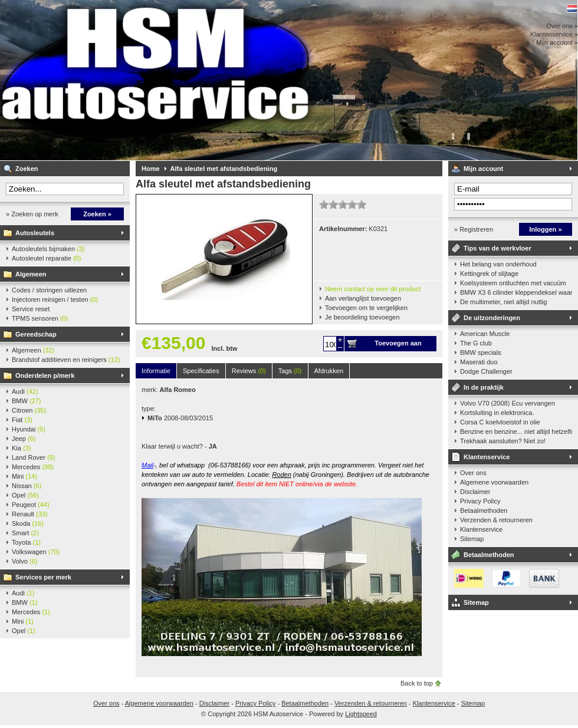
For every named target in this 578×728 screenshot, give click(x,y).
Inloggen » (546, 229)
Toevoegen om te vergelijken (366, 308)
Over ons (473, 473)
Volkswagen (36, 552)
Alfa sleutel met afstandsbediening (224, 169)
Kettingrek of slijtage (489, 274)
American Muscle (485, 334)
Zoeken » (97, 214)
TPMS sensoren (40, 318)
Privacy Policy (480, 501)
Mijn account (483, 169)
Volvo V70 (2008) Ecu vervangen (508, 403)
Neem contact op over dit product (373, 289)
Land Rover (33, 457)
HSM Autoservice (156, 80)
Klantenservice (487, 457)
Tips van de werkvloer (497, 248)
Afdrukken (329, 371)
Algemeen (31, 274)
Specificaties (201, 371)
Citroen (29, 410)
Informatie (156, 371)
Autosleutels (35, 233)
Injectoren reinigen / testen (55, 299)
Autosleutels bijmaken (48, 249)
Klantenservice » (554, 34)
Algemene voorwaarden (494, 482)
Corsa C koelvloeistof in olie (500, 422)
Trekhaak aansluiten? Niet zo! (503, 441)
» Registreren (474, 229)
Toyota (26, 542)
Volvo (24, 561)
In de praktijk (484, 387)
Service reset (31, 309)
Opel (25, 495)
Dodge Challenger (486, 371)
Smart (25, 533)
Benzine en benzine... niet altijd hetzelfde (516, 431)
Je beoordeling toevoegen (362, 317)
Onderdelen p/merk (45, 375)
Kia (21, 448)
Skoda (28, 523)
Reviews (249, 371)
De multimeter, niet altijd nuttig (503, 302)
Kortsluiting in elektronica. (497, 413)
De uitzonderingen (492, 318)
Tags (290, 371)
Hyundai (29, 429)
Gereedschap (36, 334)
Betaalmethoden (484, 510)
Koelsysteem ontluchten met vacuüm (513, 283)
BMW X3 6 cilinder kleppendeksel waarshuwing (516, 292)
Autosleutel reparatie (46, 258)
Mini (24, 476)
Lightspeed (361, 714)
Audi (25, 391)
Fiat (22, 420)
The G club (476, 343)
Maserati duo (479, 362)
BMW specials (481, 353)
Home (151, 169)
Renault (30, 514)
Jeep (24, 439)
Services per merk (43, 577)
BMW (27, 401)
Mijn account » (557, 42)
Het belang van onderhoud (498, 264)
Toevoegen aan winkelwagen (398, 345)
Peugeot (31, 505)
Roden (281, 475)
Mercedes (33, 467)
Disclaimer (475, 492)
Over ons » (562, 26)
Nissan (27, 486)
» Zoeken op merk (32, 214)
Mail (147, 465)
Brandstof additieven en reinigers (66, 360)
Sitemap (472, 539)
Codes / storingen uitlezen (49, 290)
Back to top (417, 683)
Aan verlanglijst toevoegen (363, 298)
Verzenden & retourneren (496, 520)
